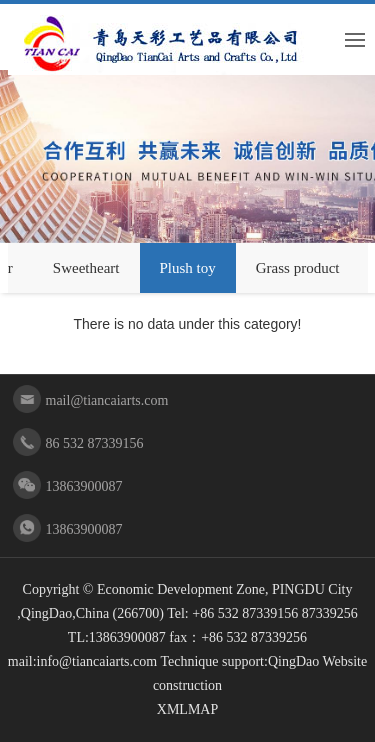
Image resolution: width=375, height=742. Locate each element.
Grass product (298, 268)
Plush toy (188, 268)
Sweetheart (86, 268)
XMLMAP (187, 709)
